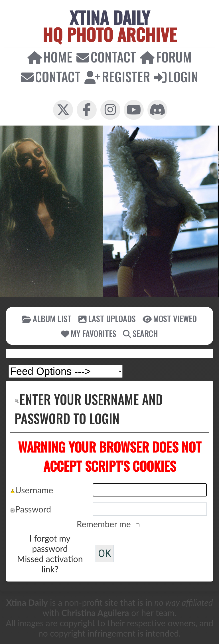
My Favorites (89, 333)
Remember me (105, 524)
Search (140, 333)
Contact (106, 57)
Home (50, 57)
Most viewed (170, 318)
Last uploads (107, 318)
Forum (166, 57)
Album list (47, 318)
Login (176, 76)
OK (105, 554)
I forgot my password (50, 543)
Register (117, 76)
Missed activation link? (50, 564)
